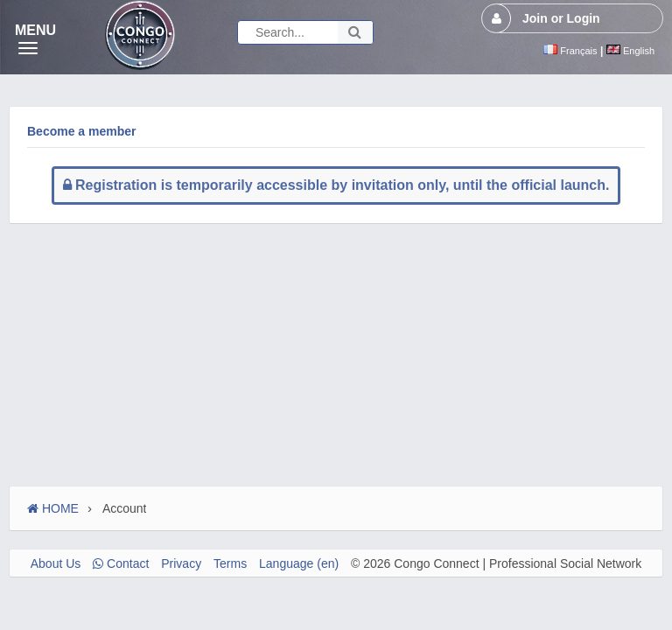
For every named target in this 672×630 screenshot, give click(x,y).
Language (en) (299, 563)
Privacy (181, 563)
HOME (53, 508)
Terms (230, 563)
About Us (56, 563)
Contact (121, 563)
